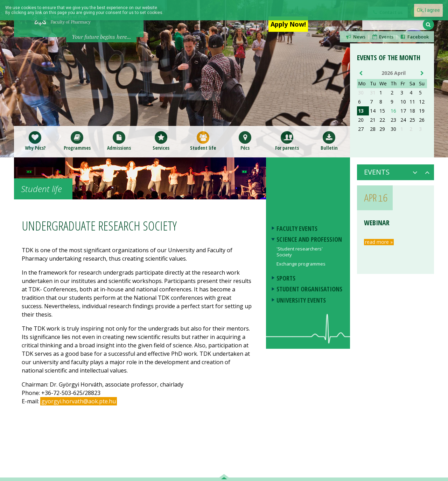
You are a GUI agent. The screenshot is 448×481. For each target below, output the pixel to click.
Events (383, 37)
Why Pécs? (35, 141)
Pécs (245, 141)
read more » (379, 242)
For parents (287, 141)
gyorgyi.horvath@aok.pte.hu (79, 401)
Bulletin (329, 141)
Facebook (414, 37)
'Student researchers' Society (300, 252)
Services (161, 141)
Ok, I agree (428, 10)
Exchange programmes (301, 264)
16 (393, 111)
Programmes (77, 141)
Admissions (119, 141)
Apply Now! (288, 24)
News (355, 37)
